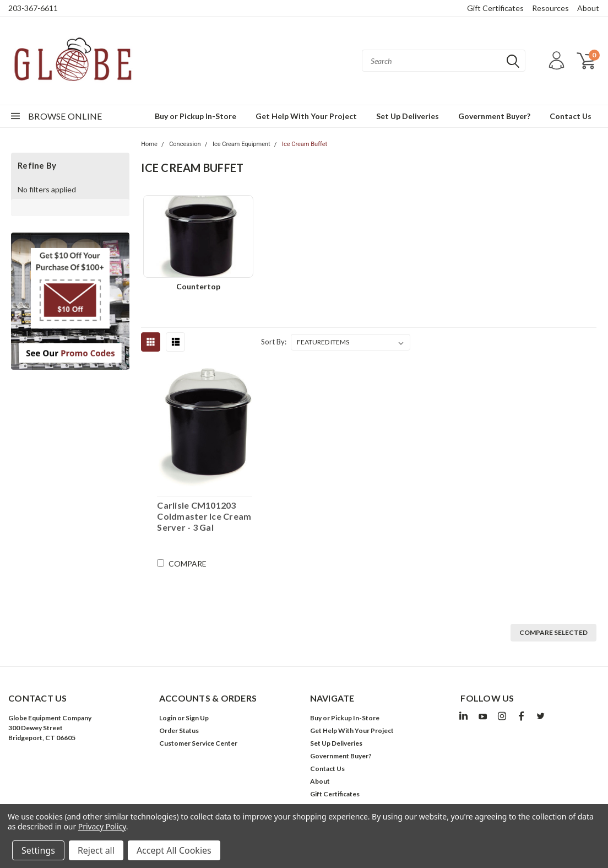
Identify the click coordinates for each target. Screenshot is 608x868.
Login (168, 718)
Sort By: (274, 342)
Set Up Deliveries (408, 116)
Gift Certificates (495, 8)
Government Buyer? (494, 116)
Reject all (96, 850)
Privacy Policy (102, 826)
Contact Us (571, 116)
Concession (185, 144)
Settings (38, 850)
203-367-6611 (33, 8)
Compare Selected (553, 632)
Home (149, 144)
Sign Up (197, 718)
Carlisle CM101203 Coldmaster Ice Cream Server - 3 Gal (204, 516)
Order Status (179, 730)
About (588, 8)
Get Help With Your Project (306, 116)
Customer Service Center (198, 743)
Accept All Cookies (174, 850)
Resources (550, 8)
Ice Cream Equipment (241, 144)
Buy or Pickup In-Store (196, 116)
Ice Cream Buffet (305, 144)
